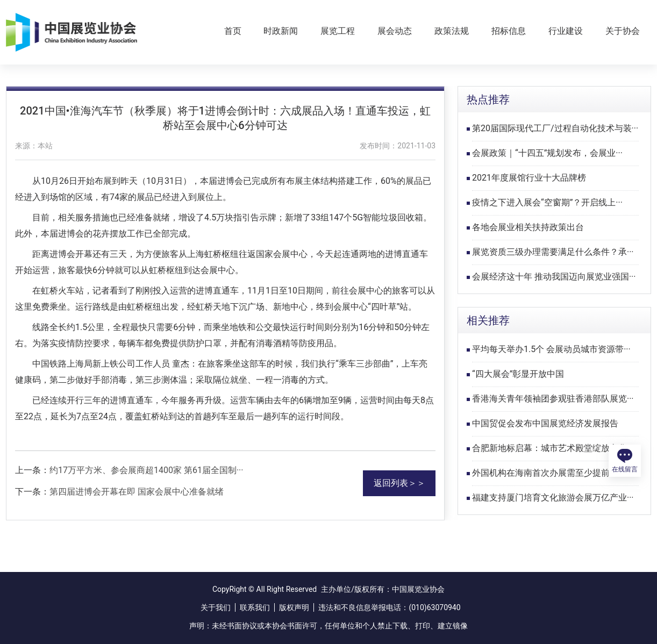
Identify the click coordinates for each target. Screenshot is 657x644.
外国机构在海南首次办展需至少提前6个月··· (555, 473)
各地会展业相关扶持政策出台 (528, 227)
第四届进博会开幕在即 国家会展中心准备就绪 (137, 492)
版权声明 (294, 607)
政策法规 (452, 31)
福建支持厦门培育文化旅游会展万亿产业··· (553, 498)
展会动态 (395, 31)
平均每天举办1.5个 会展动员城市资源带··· (551, 349)
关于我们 (216, 607)
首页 (233, 31)
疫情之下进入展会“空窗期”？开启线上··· (547, 202)
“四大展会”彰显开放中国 (518, 374)
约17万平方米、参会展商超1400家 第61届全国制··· (146, 470)
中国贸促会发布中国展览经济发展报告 (545, 423)
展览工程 (338, 31)
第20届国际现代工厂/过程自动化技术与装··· (555, 128)
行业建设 (566, 31)
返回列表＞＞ (399, 483)
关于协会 (623, 31)
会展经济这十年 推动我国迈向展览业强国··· (554, 277)
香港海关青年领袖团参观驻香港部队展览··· (553, 399)
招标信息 (509, 31)
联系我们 (255, 607)
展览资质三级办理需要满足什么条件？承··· (553, 252)
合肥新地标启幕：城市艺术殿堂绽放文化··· (553, 448)
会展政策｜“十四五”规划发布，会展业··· (547, 153)
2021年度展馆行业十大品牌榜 (529, 178)
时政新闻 (281, 31)
